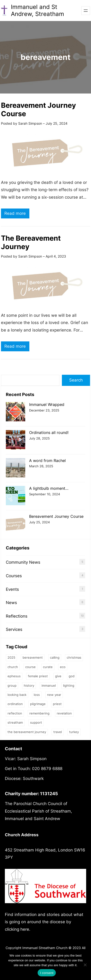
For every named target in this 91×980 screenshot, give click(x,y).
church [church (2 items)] (13, 667)
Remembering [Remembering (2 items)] (39, 713)
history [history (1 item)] (29, 685)
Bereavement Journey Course (38, 109)
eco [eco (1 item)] (63, 667)
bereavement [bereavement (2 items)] (33, 657)
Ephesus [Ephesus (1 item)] (14, 676)
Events (12, 589)
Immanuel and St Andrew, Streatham (37, 10)
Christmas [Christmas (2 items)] (74, 657)
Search (76, 380)
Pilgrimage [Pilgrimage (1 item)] (38, 704)
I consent (47, 973)
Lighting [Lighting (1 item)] (69, 685)
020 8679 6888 (47, 769)
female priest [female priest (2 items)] (38, 676)
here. (25, 929)
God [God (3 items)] (72, 676)
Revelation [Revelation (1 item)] (64, 713)
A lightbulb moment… (49, 488)
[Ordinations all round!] (16, 440)
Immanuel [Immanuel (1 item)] (49, 685)
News (11, 603)
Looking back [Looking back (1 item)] (17, 695)
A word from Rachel (47, 461)
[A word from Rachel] (16, 468)
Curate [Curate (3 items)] (48, 667)
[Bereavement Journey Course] (16, 524)
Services (14, 629)
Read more (17, 214)
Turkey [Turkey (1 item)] (74, 732)
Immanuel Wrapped (47, 404)
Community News (23, 562)
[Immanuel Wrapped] (16, 412)
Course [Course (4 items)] (30, 667)
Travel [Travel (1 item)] (58, 732)
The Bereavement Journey (31, 242)
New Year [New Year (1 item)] (54, 695)
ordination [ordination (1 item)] (15, 704)
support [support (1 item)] (36, 722)
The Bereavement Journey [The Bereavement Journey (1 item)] (27, 732)
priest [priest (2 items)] (57, 704)
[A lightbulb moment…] (16, 496)
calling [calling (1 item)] (55, 657)
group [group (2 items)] (12, 685)
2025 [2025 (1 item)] (11, 657)
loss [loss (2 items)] (37, 695)
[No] (85, 965)
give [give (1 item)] (58, 676)
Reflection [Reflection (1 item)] (15, 713)
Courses (14, 576)
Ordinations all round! (49, 432)
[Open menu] (86, 11)
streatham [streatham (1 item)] (15, 722)
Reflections (17, 616)
